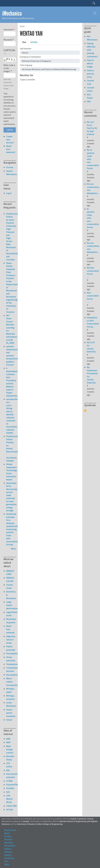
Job (6, 861)
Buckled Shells (10, 758)
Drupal (26, 821)
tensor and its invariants (11, 713)
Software (8, 852)
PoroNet (10, 788)
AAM (8, 739)
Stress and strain (11, 659)
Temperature (11, 664)
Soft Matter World (9, 799)
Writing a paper (10, 690)
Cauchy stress (9, 586)
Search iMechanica (11, 173)
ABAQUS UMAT (10, 572)
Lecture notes (90, 89)
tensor (9, 720)
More (13, 549)
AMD (8, 742)
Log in (9, 193)
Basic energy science (10, 749)
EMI (8, 770)
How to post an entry (90, 74)
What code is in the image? (9, 68)
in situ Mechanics (11, 704)
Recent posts (10, 830)
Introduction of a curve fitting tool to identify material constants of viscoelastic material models (12, 416)
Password (8, 40)
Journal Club (90, 82)
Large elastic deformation (11, 605)
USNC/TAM (11, 806)
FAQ (89, 101)
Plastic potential (11, 648)
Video (7, 864)
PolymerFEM (11, 785)
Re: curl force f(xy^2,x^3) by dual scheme (92, 128)
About (7, 833)
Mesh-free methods (10, 629)
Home (22, 26)
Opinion (8, 849)
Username (8, 29)
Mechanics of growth (11, 621)
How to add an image (90, 63)
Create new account (10, 139)
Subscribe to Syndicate (85, 411)
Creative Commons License (82, 819)
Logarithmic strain (11, 614)
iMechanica (12, 13)
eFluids (10, 810)
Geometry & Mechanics (11, 595)
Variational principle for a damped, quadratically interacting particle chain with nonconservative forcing (14, 529)
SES (8, 792)
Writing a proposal (10, 697)
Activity (34, 42)
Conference (9, 858)
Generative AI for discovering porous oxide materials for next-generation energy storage (11, 497)
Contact (8, 836)
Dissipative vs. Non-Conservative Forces (93, 322)
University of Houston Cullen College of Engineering (40, 824)
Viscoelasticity (11, 675)
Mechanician (10, 846)
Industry (8, 855)
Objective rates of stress (11, 640)
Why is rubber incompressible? (11, 682)
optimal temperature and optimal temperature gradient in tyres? (12, 356)
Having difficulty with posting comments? (92, 50)
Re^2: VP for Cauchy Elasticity (91, 347)
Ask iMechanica (92, 38)
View (24, 42)
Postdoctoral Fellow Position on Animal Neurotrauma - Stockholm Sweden (12, 448)
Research (8, 839)
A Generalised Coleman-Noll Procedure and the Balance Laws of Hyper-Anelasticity (12, 382)
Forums (10, 167)
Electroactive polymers (11, 776)
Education (9, 843)
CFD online (9, 765)
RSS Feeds (90, 96)
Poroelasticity (11, 654)
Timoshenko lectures (11, 669)
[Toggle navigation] (95, 13)
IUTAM (9, 781)
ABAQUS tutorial (10, 579)
